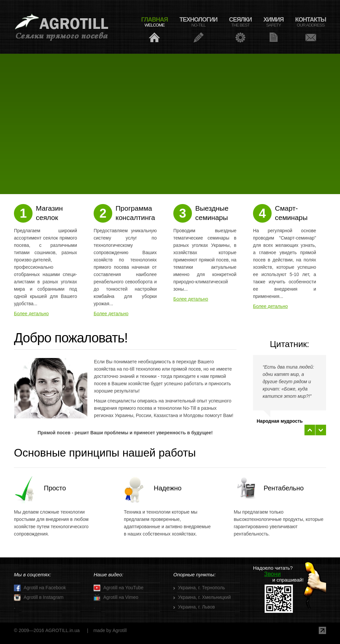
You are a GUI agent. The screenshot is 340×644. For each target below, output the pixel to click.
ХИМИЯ (273, 22)
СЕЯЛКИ (241, 22)
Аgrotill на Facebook (40, 588)
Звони (272, 574)
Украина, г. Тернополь (202, 588)
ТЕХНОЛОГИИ (199, 22)
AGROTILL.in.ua (62, 630)
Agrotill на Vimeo (116, 598)
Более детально (31, 314)
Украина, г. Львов (196, 607)
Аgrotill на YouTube (119, 588)
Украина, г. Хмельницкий (204, 597)
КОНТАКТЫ (311, 22)
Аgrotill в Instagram (39, 598)
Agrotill (62, 27)
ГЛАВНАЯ (154, 22)
